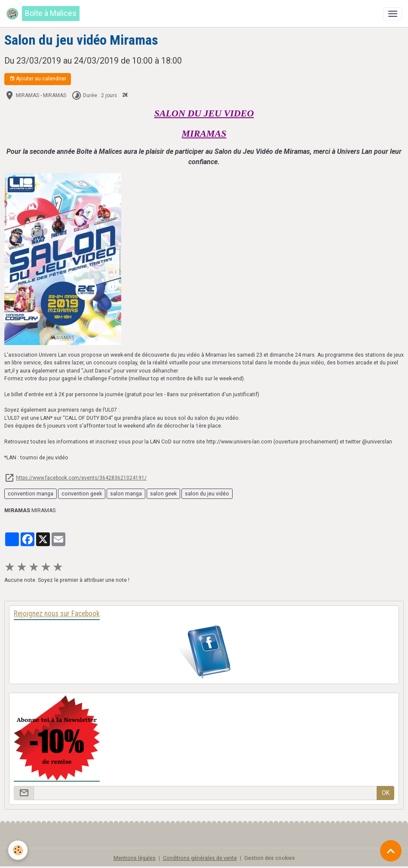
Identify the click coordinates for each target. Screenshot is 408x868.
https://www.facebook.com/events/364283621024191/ (81, 478)
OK (386, 793)
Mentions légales (135, 858)
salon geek (163, 494)
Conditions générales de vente (200, 858)
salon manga (126, 494)
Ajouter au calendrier (38, 79)
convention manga (31, 494)
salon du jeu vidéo (207, 494)
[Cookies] (18, 850)
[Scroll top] (391, 851)
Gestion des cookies (270, 858)
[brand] (43, 14)
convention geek (82, 494)
